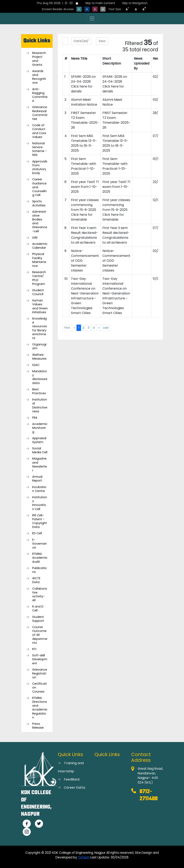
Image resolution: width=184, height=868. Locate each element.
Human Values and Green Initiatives (40, 306)
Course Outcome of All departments (40, 635)
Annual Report (37, 479)
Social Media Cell (40, 450)
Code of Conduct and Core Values (39, 131)
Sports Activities (39, 203)
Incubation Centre (39, 489)
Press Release (38, 726)
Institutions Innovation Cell (40, 503)
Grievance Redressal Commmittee (40, 113)
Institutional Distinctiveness (40, 406)
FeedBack (72, 779)
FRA (35, 418)
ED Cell (37, 533)
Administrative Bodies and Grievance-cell (40, 222)
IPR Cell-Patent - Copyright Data (40, 521)
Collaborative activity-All (40, 595)
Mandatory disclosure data (40, 377)
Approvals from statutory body (40, 167)
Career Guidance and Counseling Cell (39, 187)
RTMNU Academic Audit (40, 558)
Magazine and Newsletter (40, 465)
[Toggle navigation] (92, 19)
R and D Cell (38, 609)
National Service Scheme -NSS (39, 149)
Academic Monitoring (40, 428)
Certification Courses (39, 688)
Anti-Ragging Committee (40, 95)
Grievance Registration (40, 674)
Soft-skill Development (40, 659)
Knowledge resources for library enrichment (40, 328)
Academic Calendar (40, 246)
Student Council (38, 292)
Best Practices (39, 391)
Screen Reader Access (58, 9)
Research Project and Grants (39, 59)
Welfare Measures (39, 357)
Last (106, 328)
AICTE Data (36, 580)
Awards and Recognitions (39, 77)
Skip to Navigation (135, 3)
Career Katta (74, 788)
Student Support (38, 619)
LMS (35, 238)
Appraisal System (39, 440)
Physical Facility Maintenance (39, 260)
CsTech (84, 857)
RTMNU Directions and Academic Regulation (40, 708)
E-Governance (39, 544)
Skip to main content (100, 3)
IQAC (36, 365)
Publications (39, 570)
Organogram (39, 346)
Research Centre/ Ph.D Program (39, 278)
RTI (34, 649)
